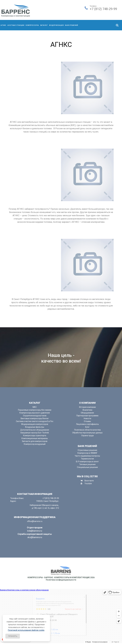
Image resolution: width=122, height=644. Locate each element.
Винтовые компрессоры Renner (35, 418)
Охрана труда (87, 436)
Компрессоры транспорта (35, 436)
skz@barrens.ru (35, 537)
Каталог (44, 25)
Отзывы (87, 421)
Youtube (88, 483)
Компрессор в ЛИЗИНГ (87, 453)
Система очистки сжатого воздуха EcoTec (35, 421)
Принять (13, 636)
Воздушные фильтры (35, 427)
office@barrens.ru (35, 521)
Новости (87, 418)
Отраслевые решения (87, 450)
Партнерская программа (87, 416)
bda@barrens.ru (35, 531)
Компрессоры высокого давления (35, 413)
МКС (35, 407)
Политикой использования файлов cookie (26, 630)
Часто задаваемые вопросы (87, 456)
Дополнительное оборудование (35, 430)
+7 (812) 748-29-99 (103, 9)
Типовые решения (87, 464)
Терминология (87, 459)
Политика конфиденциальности (61, 580)
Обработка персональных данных (87, 433)
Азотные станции (16, 25)
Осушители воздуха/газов (35, 416)
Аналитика (87, 410)
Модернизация (56, 25)
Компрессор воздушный (35, 444)
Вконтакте (89, 481)
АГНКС (3, 25)
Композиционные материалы (35, 438)
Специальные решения (87, 467)
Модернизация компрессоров (35, 424)
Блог (87, 427)
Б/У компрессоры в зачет (87, 462)
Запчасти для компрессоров (35, 441)
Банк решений (72, 25)
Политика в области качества (87, 430)
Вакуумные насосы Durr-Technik (35, 433)
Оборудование (87, 413)
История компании (87, 407)
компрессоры (32, 25)
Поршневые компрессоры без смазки (35, 410)
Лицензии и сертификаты (87, 424)
